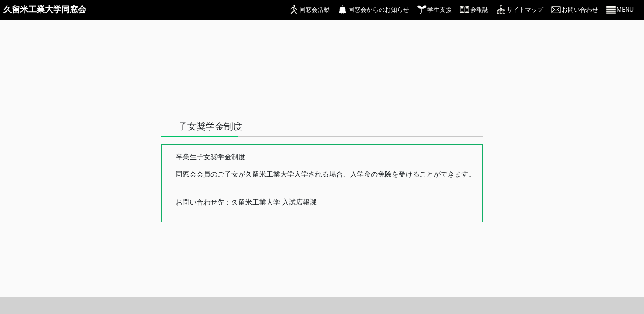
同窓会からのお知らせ (379, 10)
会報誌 (479, 10)
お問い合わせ (580, 10)
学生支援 (440, 10)
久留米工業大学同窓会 (45, 9)
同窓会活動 (315, 10)
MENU (625, 10)
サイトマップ (525, 10)
